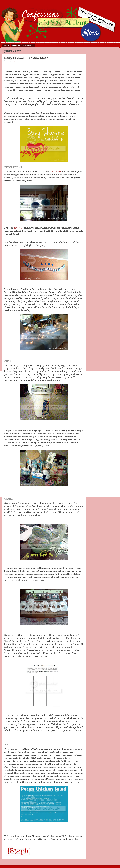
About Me (16, 45)
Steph (14, 61)
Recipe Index (28, 45)
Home (6, 45)
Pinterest (57, 172)
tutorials (18, 228)
